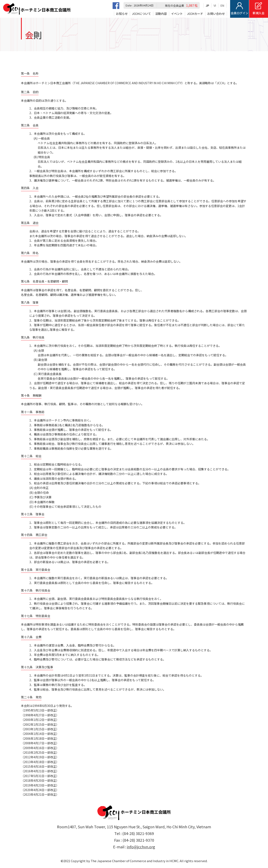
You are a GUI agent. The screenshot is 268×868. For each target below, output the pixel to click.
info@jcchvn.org (141, 847)
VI (215, 5)
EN (222, 5)
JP (207, 5)
